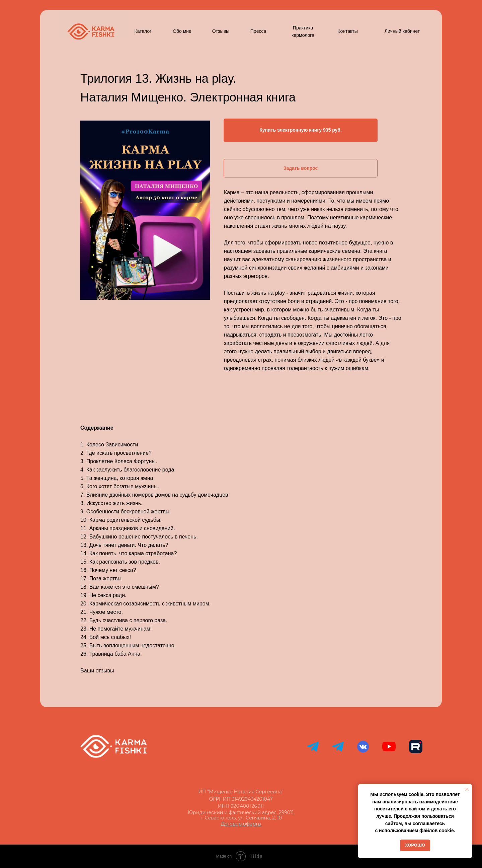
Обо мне (182, 31)
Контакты (347, 31)
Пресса (258, 31)
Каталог (143, 31)
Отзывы (221, 31)
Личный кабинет (402, 31)
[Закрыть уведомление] (467, 789)
